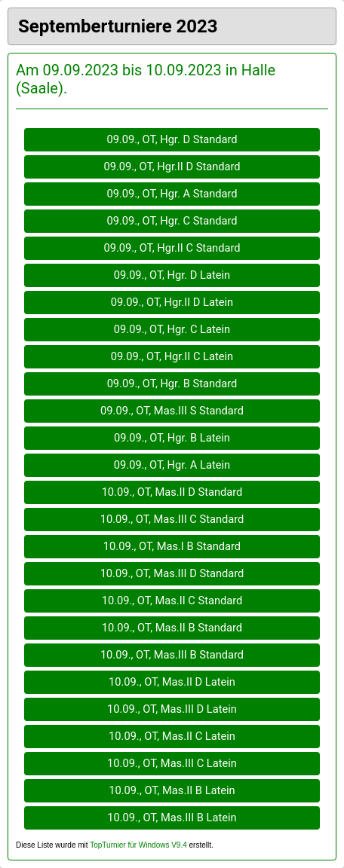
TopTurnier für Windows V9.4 (138, 845)
